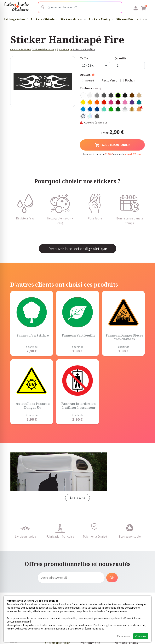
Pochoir (130, 80)
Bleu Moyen (90, 110)
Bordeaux (118, 103)
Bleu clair (83, 110)
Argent (125, 110)
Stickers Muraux (73, 19)
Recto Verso (109, 80)
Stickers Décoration (132, 19)
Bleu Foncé (97, 110)
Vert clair (111, 110)
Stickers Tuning (101, 19)
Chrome (83, 116)
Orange (97, 103)
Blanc (83, 96)
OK (112, 578)
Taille (84, 58)
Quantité (121, 58)
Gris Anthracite (111, 96)
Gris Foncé (104, 96)
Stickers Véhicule (44, 19)
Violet (132, 103)
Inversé (89, 80)
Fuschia (111, 103)
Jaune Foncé (90, 103)
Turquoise (139, 103)
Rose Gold (139, 110)
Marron (132, 96)
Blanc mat (90, 96)
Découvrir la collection (78, 249)
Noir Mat (125, 96)
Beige (139, 96)
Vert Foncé (118, 110)
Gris (97, 96)
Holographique (90, 116)
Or (132, 110)
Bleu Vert (104, 110)
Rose (125, 103)
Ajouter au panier (112, 145)
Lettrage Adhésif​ (16, 19)
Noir (118, 96)
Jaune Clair (83, 103)
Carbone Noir (97, 116)
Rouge (104, 103)
